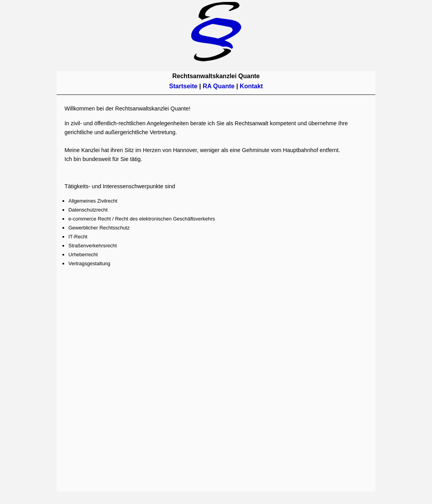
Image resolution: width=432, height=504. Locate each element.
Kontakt (251, 86)
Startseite (184, 86)
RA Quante (219, 86)
